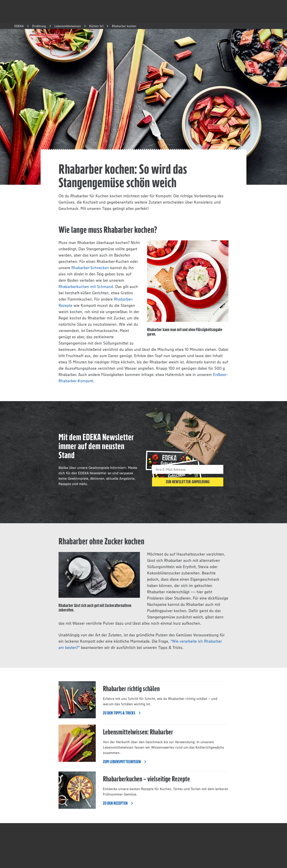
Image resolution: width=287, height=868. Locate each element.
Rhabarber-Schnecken (90, 268)
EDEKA (19, 26)
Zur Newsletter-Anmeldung (188, 482)
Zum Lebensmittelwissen (126, 762)
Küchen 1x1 (96, 26)
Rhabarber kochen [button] (124, 26)
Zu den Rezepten (119, 803)
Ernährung (39, 26)
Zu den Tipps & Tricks (123, 713)
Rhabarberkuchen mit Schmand (86, 287)
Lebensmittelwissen (68, 26)
